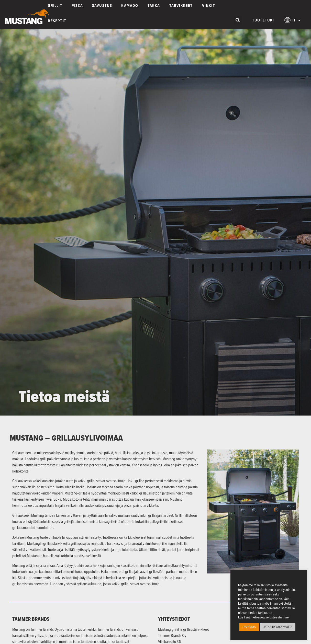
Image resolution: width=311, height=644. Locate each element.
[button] (238, 20)
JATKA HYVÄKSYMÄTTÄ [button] (278, 627)
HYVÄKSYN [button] (249, 627)
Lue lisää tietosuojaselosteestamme (263, 617)
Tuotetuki (263, 20)
